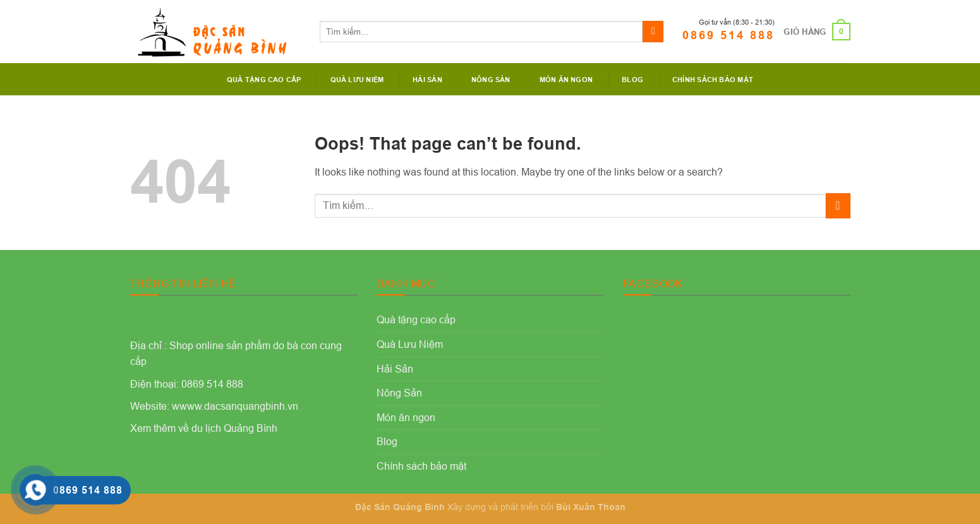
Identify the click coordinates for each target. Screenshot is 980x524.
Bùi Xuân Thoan (591, 507)
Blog (632, 80)
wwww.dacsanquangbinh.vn (235, 406)
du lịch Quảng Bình (234, 428)
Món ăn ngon (566, 80)
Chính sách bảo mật (713, 80)
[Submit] (653, 32)
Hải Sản (427, 80)
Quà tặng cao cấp (264, 80)
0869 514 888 (729, 35)
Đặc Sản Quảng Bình (400, 507)
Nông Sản (491, 80)
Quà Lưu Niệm (357, 80)
